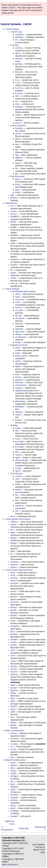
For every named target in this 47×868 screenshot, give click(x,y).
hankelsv (14, 795)
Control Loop (16, 32)
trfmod (14, 706)
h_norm (19, 93)
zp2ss (13, 709)
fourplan (19, 128)
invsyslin (14, 797)
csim (17, 479)
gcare (18, 133)
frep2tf (13, 615)
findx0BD (15, 251)
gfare (18, 139)
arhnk (13, 763)
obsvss (18, 334)
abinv (18, 294)
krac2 (18, 184)
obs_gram (20, 318)
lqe (17, 150)
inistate (14, 265)
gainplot (19, 380)
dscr (12, 781)
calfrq (18, 361)
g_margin (20, 441)
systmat (14, 690)
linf (17, 101)
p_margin (20, 447)
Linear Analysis (12, 289)
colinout (14, 522)
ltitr (17, 500)
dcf (12, 530)
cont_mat (19, 299)
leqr (17, 144)
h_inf (17, 83)
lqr (16, 174)
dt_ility (18, 316)
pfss (12, 631)
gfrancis (14, 198)
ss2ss (13, 650)
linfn (17, 104)
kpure (18, 179)
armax (13, 211)
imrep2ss (15, 259)
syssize (14, 688)
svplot (18, 415)
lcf (11, 554)
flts (17, 495)
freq (17, 374)
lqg (17, 155)
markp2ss (15, 626)
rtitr (17, 511)
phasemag (20, 401)
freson (18, 377)
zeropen (14, 816)
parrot (18, 123)
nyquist (19, 388)
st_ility (18, 468)
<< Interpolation (7, 828)
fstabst (13, 543)
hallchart (19, 382)
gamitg (19, 64)
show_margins (22, 460)
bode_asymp (21, 356)
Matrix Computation (15, 730)
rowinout (14, 562)
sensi (13, 516)
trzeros (18, 420)
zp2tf (13, 712)
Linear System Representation (19, 570)
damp (18, 484)
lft (16, 40)
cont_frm (14, 602)
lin (11, 270)
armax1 (14, 214)
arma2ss (14, 583)
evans (18, 439)
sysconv (14, 672)
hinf (17, 96)
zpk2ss (13, 722)
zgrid (18, 471)
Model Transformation (16, 760)
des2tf (13, 610)
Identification (12, 203)
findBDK (14, 235)
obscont (19, 324)
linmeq (14, 733)
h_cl (17, 80)
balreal (13, 765)
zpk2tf (13, 725)
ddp (12, 195)
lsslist (13, 621)
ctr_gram (19, 310)
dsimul (18, 490)
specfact (14, 565)
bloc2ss (14, 597)
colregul (14, 776)
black (18, 348)
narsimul (19, 506)
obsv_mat (20, 332)
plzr (17, 452)
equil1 (13, 789)
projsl (13, 808)
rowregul (14, 811)
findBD (13, 227)
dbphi (18, 366)
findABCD (15, 216)
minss (13, 805)
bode (18, 353)
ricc (12, 747)
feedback (19, 37)
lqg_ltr (18, 163)
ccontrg (19, 48)
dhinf (18, 53)
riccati (13, 749)
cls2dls (13, 773)
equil (13, 784)
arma (13, 575)
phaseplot (20, 407)
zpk (12, 717)
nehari (18, 115)
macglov (19, 107)
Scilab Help (24, 828)
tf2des (13, 693)
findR (13, 243)
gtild (12, 551)
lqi (16, 168)
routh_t (19, 455)
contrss (19, 308)
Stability (14, 425)
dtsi (17, 431)
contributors (12, 864)
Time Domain (16, 473)
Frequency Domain (19, 345)
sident (13, 273)
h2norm (19, 72)
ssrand (13, 669)
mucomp (14, 739)
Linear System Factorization (18, 519)
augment (19, 34)
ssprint (14, 666)
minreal (14, 800)
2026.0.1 (13, 8)
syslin (13, 685)
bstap (18, 428)
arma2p (14, 578)
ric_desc (14, 744)
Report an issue (10, 822)
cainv (18, 297)
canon (13, 771)
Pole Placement (17, 176)
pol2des (14, 634)
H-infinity (15, 45)
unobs (18, 342)
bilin (12, 768)
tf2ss (13, 698)
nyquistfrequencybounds (27, 390)
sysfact (13, 567)
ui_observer (21, 337)
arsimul (19, 476)
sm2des (14, 639)
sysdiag (14, 674)
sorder (13, 278)
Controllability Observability (23, 291)
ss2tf (13, 656)
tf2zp (13, 701)
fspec (13, 532)
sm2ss (13, 642)
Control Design (12, 29)
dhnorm (19, 59)
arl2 (12, 206)
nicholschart (21, 385)
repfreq (19, 412)
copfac (13, 524)
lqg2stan (19, 158)
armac (13, 591)
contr (18, 302)
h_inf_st (19, 88)
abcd (13, 573)
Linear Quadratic (18, 125)
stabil (18, 192)
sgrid (18, 457)
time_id (14, 283)
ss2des (13, 645)
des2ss (13, 607)
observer (19, 329)
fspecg (13, 538)
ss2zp (13, 661)
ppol (17, 190)
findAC (13, 222)
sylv (12, 757)
